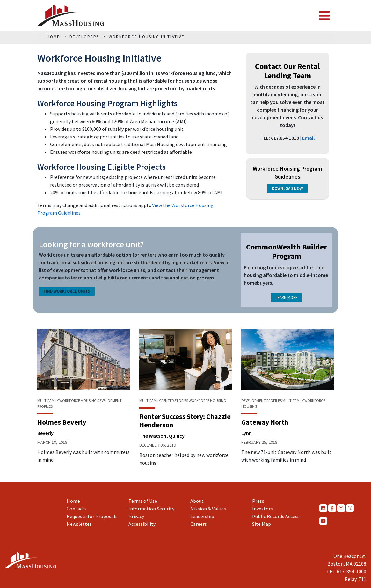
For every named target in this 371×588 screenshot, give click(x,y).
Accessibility (142, 524)
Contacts (77, 509)
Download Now (287, 188)
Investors (262, 509)
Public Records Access (276, 516)
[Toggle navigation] (324, 16)
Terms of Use (143, 501)
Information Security (151, 509)
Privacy (136, 516)
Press (258, 501)
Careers (199, 524)
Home (73, 501)
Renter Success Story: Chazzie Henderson (185, 421)
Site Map (262, 524)
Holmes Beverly (62, 422)
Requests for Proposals (92, 516)
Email (308, 138)
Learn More (287, 297)
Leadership (202, 516)
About (197, 501)
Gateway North (265, 422)
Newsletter (79, 524)
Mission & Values (208, 509)
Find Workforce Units (67, 291)
